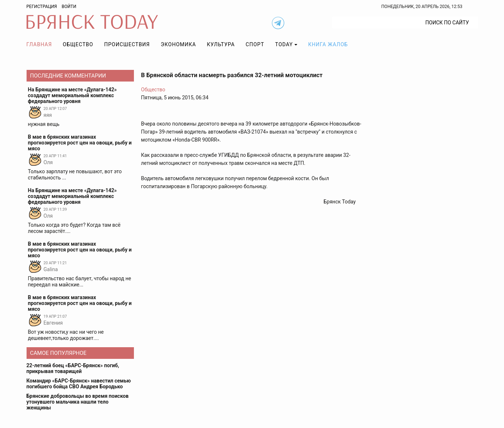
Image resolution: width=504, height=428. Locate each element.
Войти (69, 7)
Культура (221, 44)
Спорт (255, 44)
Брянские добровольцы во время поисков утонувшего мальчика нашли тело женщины (78, 402)
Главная (39, 44)
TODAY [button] (284, 44)
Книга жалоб (328, 44)
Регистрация (42, 7)
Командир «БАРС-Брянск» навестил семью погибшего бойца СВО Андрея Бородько (79, 384)
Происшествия (127, 44)
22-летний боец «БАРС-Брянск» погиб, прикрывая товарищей (73, 368)
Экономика (178, 44)
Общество (78, 44)
